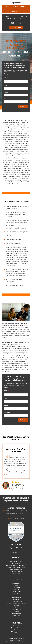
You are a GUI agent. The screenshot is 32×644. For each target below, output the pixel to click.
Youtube (16, 632)
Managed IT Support (16, 561)
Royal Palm (17, 605)
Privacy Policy (10, 642)
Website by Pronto (20, 642)
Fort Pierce (17, 589)
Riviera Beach (17, 609)
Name (7, 77)
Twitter (16, 630)
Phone (6, 92)
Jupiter (17, 607)
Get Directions (16, 27)
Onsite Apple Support (16, 572)
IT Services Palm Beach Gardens (17, 603)
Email (6, 85)
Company (7, 99)
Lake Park (17, 612)
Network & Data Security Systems (16, 568)
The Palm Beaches (16, 597)
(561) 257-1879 (16, 23)
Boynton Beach (17, 614)
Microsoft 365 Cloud (16, 570)
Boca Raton (17, 616)
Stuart (17, 585)
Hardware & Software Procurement (16, 566)
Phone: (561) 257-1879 (17, 519)
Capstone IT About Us (16, 548)
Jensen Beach (17, 591)
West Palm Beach (17, 601)
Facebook (16, 626)
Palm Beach (17, 599)
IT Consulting (16, 563)
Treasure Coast (16, 583)
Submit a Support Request (16, 7)
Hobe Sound (17, 593)
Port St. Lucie (17, 587)
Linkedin (16, 628)
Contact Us (16, 11)
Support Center (16, 550)
